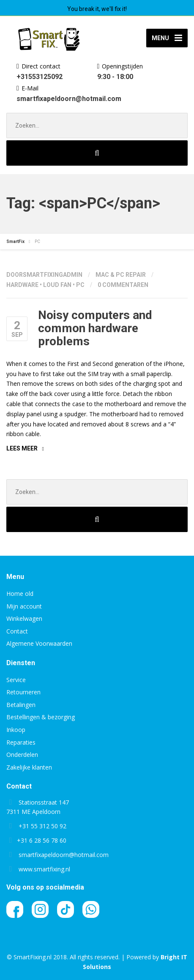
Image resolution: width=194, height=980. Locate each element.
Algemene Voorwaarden (39, 643)
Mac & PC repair (121, 275)
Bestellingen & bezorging (41, 717)
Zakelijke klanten (29, 767)
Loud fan (57, 285)
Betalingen (21, 705)
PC (80, 285)
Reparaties (21, 742)
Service (16, 680)
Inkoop (16, 730)
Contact (17, 631)
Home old (20, 594)
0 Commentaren (123, 285)
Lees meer (22, 448)
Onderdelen (22, 755)
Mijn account (24, 606)
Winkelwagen (24, 618)
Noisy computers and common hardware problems (95, 328)
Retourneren (23, 692)
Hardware (22, 285)
